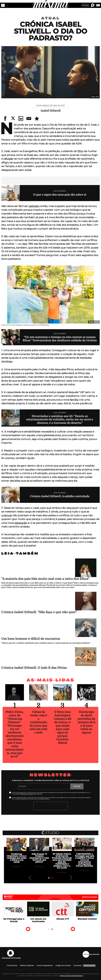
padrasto (34, 206)
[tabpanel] (62, 853)
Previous (30, 878)
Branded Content (87, 919)
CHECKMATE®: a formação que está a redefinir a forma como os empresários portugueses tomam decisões (84, 860)
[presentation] (50, 806)
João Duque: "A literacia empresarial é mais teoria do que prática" (39, 858)
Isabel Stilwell (51, 111)
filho (80, 151)
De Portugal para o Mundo (14, 920)
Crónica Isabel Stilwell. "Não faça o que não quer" (39, 612)
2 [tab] (52, 878)
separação (21, 523)
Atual (50, 18)
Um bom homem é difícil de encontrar (31, 639)
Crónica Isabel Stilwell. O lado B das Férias (34, 668)
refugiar (8, 159)
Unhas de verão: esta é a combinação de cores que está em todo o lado (39, 722)
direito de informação (27, 794)
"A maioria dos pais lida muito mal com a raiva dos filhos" (46, 579)
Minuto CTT (63, 919)
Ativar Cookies (89, 966)
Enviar (77, 786)
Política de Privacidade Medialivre (71, 976)
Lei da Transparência (45, 965)
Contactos (78, 965)
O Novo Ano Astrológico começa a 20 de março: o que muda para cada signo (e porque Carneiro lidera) (63, 727)
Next (71, 878)
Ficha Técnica (12, 965)
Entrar (85, 5)
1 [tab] (49, 878)
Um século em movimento (38, 920)
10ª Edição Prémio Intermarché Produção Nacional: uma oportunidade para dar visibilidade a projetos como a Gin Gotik (62, 861)
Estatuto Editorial (27, 965)
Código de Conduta (63, 965)
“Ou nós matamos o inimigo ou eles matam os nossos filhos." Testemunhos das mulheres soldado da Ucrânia (60, 339)
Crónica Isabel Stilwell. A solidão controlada (60, 496)
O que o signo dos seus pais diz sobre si (60, 195)
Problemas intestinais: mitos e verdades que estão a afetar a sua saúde (17, 858)
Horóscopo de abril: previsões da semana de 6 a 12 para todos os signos (86, 722)
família (74, 400)
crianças (7, 515)
